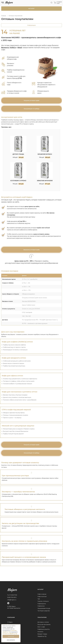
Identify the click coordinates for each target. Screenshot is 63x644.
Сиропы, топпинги (43, 601)
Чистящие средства (44, 611)
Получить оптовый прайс (32, 101)
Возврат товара (42, 634)
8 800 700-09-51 (12, 597)
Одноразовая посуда (44, 608)
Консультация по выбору (32, 109)
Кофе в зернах (42, 594)
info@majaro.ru (12, 600)
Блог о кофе (41, 627)
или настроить (11, 640)
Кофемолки (41, 606)
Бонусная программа (44, 625)
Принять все (11, 636)
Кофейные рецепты (44, 629)
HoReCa (13, 48)
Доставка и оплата (43, 622)
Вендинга (5, 48)
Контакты (40, 632)
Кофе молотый (42, 597)
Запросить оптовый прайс (32, 250)
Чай (39, 599)
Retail (20, 48)
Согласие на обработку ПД (10, 634)
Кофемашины (42, 604)
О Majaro (10, 622)
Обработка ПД (42, 636)
